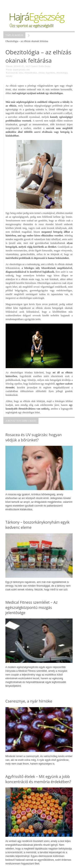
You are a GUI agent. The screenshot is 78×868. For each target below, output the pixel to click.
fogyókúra (50, 73)
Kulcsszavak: (12, 73)
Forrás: (9, 70)
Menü (14, 4)
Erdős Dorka (45, 66)
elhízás (41, 73)
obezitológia (62, 73)
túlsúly (9, 76)
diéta (21, 73)
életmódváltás (31, 73)
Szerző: (35, 66)
